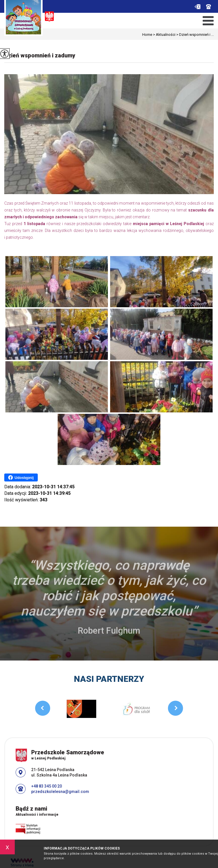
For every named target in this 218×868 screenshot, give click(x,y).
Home (147, 35)
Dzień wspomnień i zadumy (40, 55)
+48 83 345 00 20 (208, 7)
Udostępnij (21, 477)
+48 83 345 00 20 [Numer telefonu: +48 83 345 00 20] (47, 786)
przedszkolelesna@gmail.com (197, 7)
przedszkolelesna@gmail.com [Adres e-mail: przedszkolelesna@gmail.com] (60, 792)
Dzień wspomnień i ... (195, 35)
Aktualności (164, 35)
